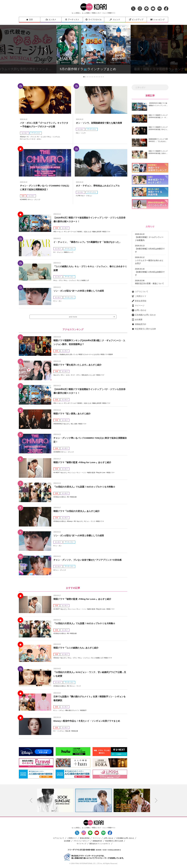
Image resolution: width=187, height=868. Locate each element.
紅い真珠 (74, 424)
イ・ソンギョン (59, 731)
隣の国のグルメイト (73, 711)
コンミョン (72, 473)
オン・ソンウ (81, 133)
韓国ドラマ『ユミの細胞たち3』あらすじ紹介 (77, 648)
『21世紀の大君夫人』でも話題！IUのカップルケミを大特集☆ (86, 487)
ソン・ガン (58, 301)
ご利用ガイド (139, 296)
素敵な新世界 (97, 231)
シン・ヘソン (82, 473)
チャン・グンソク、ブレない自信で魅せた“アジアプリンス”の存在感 (90, 560)
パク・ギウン (76, 375)
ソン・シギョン (59, 711)
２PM (79, 196)
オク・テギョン (87, 196)
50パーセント (59, 231)
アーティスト (72, 19)
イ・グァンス (32, 137)
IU (68, 497)
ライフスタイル (93, 19)
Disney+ (23, 137)
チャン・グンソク (34, 200)
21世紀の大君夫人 (60, 497)
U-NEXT (57, 473)
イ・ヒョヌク (42, 137)
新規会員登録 (139, 301)
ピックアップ (136, 19)
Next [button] (156, 801)
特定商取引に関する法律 (144, 329)
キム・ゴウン (59, 280)
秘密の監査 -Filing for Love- (97, 473)
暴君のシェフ (69, 252)
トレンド (115, 19)
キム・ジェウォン (70, 280)
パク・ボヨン (37, 139)
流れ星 (68, 731)
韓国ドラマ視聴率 (107, 355)
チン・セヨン (66, 375)
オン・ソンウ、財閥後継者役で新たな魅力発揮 (100, 123)
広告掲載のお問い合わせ (144, 315)
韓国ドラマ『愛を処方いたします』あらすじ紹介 (79, 365)
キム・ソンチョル (54, 137)
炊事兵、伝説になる (85, 231)
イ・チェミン (59, 252)
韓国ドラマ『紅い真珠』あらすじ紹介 (73, 414)
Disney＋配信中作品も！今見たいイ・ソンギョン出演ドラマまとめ (89, 721)
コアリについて (140, 292)
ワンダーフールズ (71, 231)
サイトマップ (81, 844)
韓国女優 (74, 497)
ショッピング (158, 19)
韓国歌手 (84, 711)
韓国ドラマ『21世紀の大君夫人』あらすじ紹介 (78, 511)
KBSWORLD (58, 424)
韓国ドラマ (107, 231)
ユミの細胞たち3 (83, 280)
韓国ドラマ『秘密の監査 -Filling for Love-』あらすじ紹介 (84, 463)
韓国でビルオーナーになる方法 (89, 355)
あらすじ (57, 375)
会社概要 (137, 320)
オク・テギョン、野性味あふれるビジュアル (99, 186)
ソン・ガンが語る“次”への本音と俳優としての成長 (80, 291)
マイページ (138, 306)
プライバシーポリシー (81, 841)
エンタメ (51, 19)
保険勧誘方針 (139, 324)
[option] (55, 801)
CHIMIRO (24, 200)
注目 (29, 19)
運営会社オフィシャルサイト (100, 844)
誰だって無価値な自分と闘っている (66, 355)
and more (73, 317)
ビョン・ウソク (90, 521)
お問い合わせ (139, 310)
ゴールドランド (26, 139)
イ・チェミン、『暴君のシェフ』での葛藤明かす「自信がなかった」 (90, 242)
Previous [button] (31, 801)
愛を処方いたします (89, 375)
